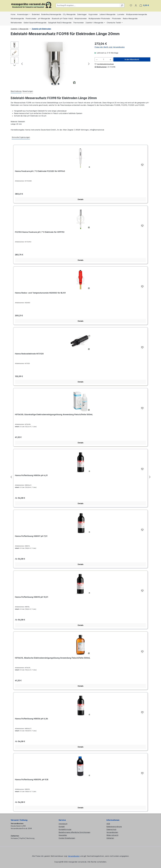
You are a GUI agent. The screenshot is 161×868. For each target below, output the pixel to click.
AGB (108, 824)
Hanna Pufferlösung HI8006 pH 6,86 (31, 719)
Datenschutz (111, 829)
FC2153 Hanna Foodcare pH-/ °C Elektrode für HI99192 (40, 232)
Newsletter (63, 835)
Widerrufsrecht (112, 835)
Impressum (63, 824)
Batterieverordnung (114, 827)
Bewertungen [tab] (28, 91)
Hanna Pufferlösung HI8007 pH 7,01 (31, 536)
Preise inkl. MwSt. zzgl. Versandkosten (110, 47)
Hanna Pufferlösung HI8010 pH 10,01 (32, 597)
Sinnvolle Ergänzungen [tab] (21, 137)
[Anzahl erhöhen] (110, 59)
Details (81, 199)
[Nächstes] (89, 64)
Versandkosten (112, 832)
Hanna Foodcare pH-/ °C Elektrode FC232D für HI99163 (40, 171)
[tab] (16, 91)
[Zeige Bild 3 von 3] (59, 84)
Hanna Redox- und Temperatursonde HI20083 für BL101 (40, 293)
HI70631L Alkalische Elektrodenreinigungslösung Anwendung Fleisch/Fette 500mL (53, 658)
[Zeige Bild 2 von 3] (55, 84)
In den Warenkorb (132, 59)
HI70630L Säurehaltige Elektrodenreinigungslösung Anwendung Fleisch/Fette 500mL (54, 414)
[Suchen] (122, 5)
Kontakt (62, 827)
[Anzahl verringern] (97, 59)
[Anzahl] (104, 59)
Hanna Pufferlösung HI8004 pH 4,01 (31, 475)
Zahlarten (110, 838)
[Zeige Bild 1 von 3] (52, 84)
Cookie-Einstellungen (67, 838)
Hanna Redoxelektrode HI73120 (29, 354)
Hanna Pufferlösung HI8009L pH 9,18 (32, 780)
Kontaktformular (65, 829)
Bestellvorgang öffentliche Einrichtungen (74, 832)
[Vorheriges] (22, 64)
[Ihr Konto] (136, 5)
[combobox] (88, 5)
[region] (51, 64)
